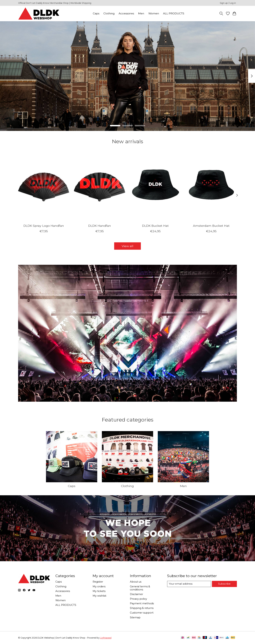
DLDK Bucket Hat (155, 226)
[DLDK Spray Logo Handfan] (44, 187)
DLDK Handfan (100, 226)
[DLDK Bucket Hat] (155, 187)
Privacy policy (138, 599)
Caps (96, 13)
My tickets (99, 591)
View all (127, 246)
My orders (99, 586)
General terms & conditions (140, 588)
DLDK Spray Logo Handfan (44, 226)
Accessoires (126, 13)
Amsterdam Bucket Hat (211, 226)
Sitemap (135, 617)
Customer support (142, 613)
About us (136, 582)
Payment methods (142, 603)
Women (154, 13)
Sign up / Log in (228, 3)
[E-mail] (189, 584)
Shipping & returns (142, 608)
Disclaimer (136, 594)
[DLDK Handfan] (100, 187)
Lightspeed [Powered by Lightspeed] (106, 638)
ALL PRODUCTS (174, 13)
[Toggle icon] (221, 14)
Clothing (109, 13)
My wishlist (99, 596)
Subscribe (224, 584)
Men (141, 13)
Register (98, 582)
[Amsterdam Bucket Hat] (211, 187)
